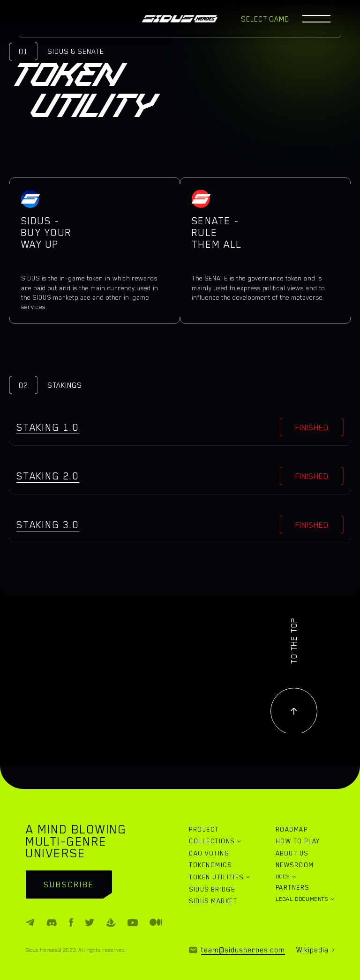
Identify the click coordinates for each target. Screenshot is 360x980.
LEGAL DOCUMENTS (302, 899)
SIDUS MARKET (213, 901)
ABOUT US (292, 853)
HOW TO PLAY (298, 841)
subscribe (69, 884)
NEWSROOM (295, 865)
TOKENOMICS (210, 865)
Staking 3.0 (48, 525)
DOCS (283, 877)
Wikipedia (312, 950)
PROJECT (204, 829)
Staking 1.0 (48, 427)
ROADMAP (292, 829)
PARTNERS (292, 887)
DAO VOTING (209, 853)
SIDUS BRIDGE (212, 889)
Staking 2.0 (48, 476)
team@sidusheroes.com (243, 950)
